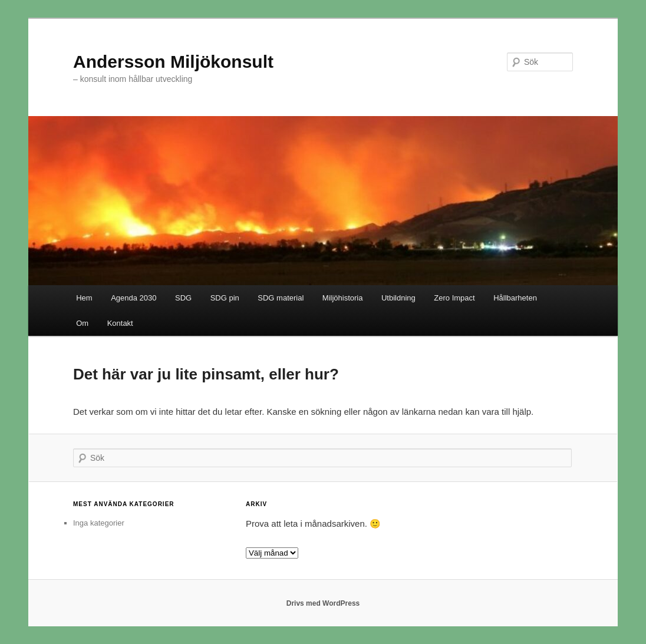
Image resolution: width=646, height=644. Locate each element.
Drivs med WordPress (323, 603)
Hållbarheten (515, 298)
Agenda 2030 (134, 298)
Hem (84, 298)
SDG (183, 298)
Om (82, 323)
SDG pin (225, 298)
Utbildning (398, 298)
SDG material (281, 298)
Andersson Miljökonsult (173, 62)
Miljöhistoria (343, 298)
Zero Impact (454, 298)
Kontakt (120, 323)
